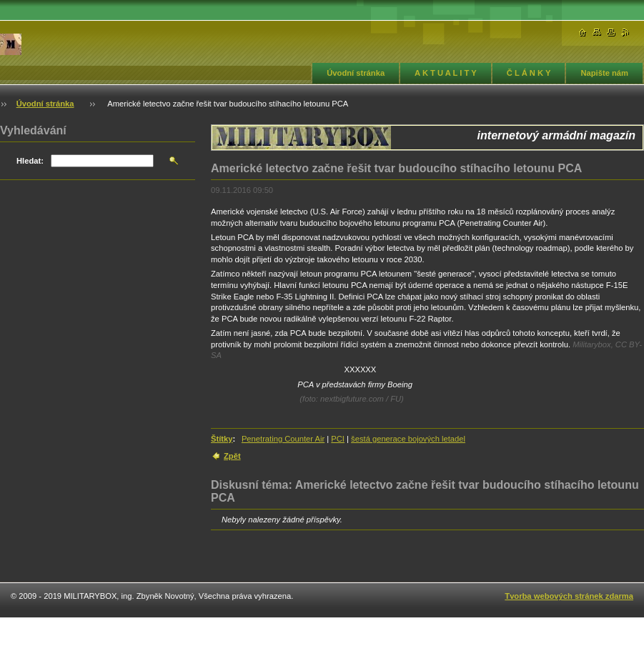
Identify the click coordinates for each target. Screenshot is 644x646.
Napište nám (604, 73)
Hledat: (30, 161)
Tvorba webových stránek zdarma (569, 596)
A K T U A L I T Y (446, 73)
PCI (338, 439)
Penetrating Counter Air (283, 439)
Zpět (232, 456)
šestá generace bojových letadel (408, 439)
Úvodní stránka (356, 73)
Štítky (222, 439)
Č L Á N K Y (529, 73)
